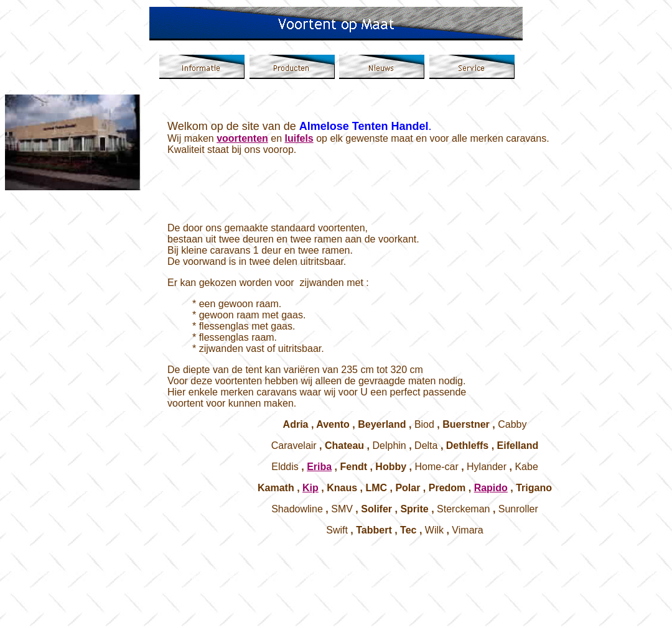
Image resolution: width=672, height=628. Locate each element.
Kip (310, 488)
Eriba (319, 467)
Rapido (491, 488)
